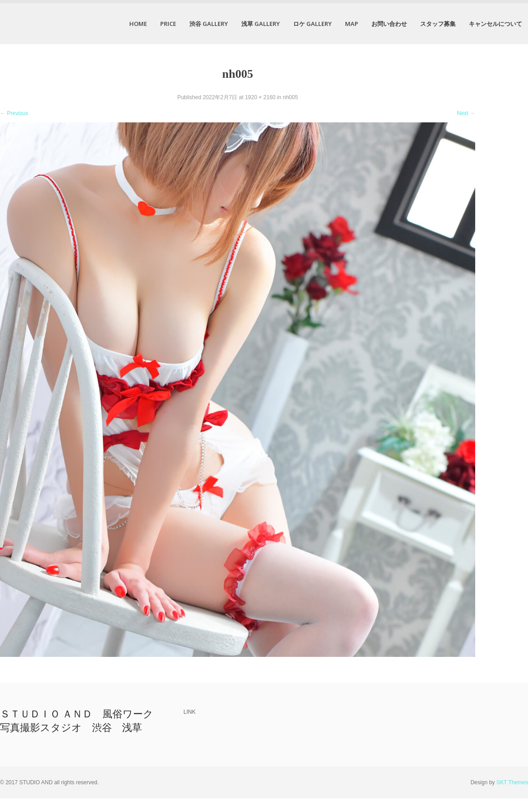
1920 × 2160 (260, 97)
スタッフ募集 (438, 24)
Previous (14, 113)
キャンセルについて (495, 24)
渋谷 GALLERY (209, 24)
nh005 (290, 97)
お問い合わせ (389, 24)
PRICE (168, 24)
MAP (352, 24)
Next (466, 113)
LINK (190, 712)
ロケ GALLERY (312, 24)
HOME (138, 24)
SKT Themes (512, 782)
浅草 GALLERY (261, 24)
